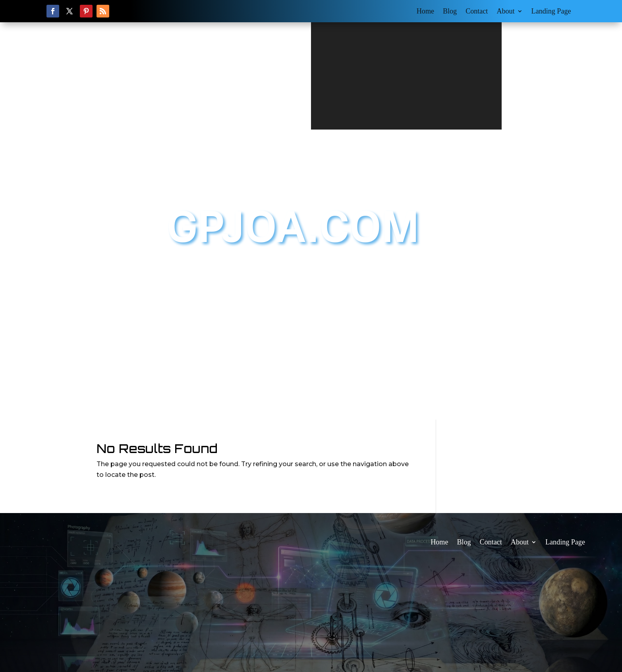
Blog (450, 12)
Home (425, 12)
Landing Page (551, 12)
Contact (477, 12)
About (505, 12)
